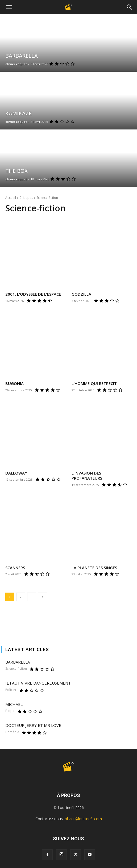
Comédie (12, 732)
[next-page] (43, 597)
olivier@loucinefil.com (83, 819)
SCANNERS (15, 568)
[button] (9, 7)
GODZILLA (81, 294)
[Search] (130, 7)
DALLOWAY (16, 473)
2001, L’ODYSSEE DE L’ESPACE (33, 294)
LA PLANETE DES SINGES (94, 568)
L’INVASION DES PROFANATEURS (87, 476)
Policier (11, 690)
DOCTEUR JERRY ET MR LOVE (33, 725)
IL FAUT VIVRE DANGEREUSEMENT (38, 683)
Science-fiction (16, 669)
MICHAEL (14, 704)
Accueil (11, 198)
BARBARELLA (18, 662)
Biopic (10, 711)
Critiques (26, 198)
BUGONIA (14, 383)
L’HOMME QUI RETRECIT (94, 383)
